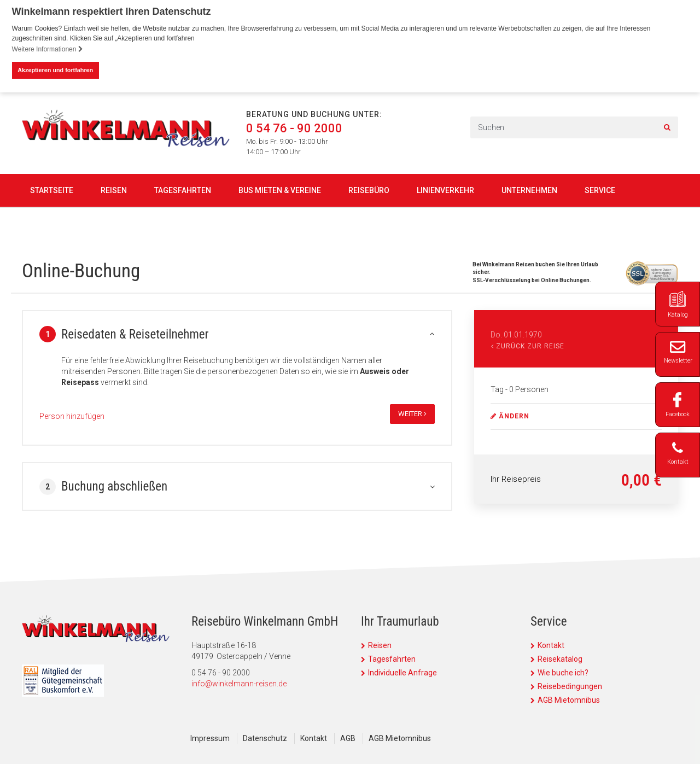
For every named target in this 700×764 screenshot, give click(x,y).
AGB (348, 738)
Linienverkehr (445, 190)
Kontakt (551, 645)
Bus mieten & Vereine (280, 190)
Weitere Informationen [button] (48, 49)
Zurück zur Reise (528, 346)
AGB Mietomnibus (569, 700)
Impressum (210, 738)
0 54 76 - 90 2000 (294, 128)
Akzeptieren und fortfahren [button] (55, 70)
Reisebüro (369, 190)
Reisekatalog (560, 659)
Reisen (114, 190)
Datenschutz (265, 738)
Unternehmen (529, 190)
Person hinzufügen (72, 416)
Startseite (52, 190)
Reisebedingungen (570, 686)
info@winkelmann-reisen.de (239, 684)
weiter (412, 414)
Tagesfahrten (183, 190)
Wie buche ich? (563, 673)
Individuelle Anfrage (402, 673)
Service (600, 190)
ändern (510, 416)
